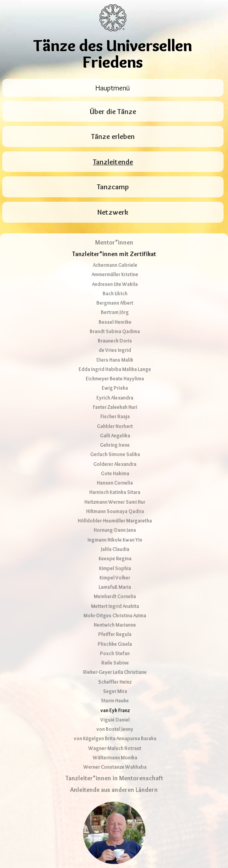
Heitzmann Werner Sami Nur (115, 448)
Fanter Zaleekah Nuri (115, 354)
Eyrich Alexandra (115, 344)
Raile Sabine (115, 610)
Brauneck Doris (115, 288)
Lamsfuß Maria (115, 534)
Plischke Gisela (115, 591)
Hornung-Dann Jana (115, 477)
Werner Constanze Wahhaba (115, 714)
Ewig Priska (115, 335)
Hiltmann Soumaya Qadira (115, 458)
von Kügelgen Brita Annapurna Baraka (115, 685)
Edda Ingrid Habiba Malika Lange (115, 316)
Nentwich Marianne (115, 572)
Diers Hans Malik (115, 306)
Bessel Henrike (115, 269)
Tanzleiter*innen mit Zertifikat (114, 201)
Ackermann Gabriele (115, 212)
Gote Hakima (115, 420)
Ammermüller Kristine (115, 221)
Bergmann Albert (115, 250)
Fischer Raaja (115, 363)
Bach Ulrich (115, 240)
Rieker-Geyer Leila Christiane (115, 619)
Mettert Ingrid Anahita (115, 553)
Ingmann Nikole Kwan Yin (115, 486)
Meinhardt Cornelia (115, 543)
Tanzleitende (113, 162)
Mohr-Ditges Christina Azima (115, 562)
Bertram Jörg (115, 259)
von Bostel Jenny (115, 676)
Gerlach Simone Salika (115, 401)
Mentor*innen (114, 189)
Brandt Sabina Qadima (115, 278)
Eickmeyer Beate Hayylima (115, 326)
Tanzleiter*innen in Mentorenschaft (114, 725)
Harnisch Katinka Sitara (115, 439)
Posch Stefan (115, 600)
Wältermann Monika (115, 704)
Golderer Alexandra (115, 411)
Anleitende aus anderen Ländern (114, 737)
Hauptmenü (113, 88)
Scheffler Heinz (115, 628)
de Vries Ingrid (115, 297)
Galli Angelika (115, 382)
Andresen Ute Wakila (115, 231)
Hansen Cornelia (115, 430)
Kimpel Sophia (115, 515)
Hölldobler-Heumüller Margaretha (115, 468)
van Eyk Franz (115, 657)
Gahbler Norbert (115, 373)
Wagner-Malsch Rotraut (115, 695)
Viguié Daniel (115, 666)
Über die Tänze (113, 112)
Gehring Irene (115, 392)
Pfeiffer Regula (115, 581)
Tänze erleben (113, 137)
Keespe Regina (115, 505)
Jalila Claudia (115, 496)
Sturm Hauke (115, 648)
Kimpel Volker (115, 524)
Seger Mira (115, 638)
